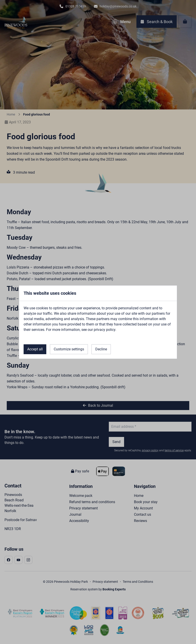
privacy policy (105, 330)
